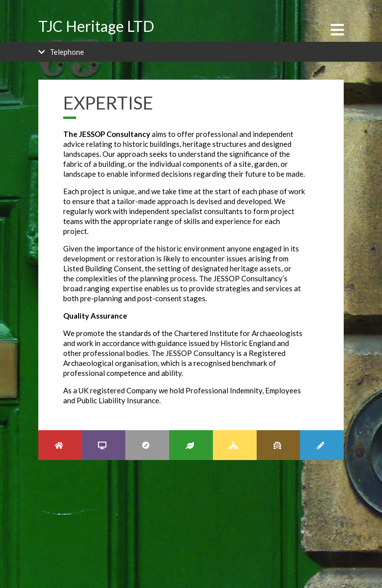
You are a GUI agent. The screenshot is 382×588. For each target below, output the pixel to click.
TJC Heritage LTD (96, 26)
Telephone (67, 52)
